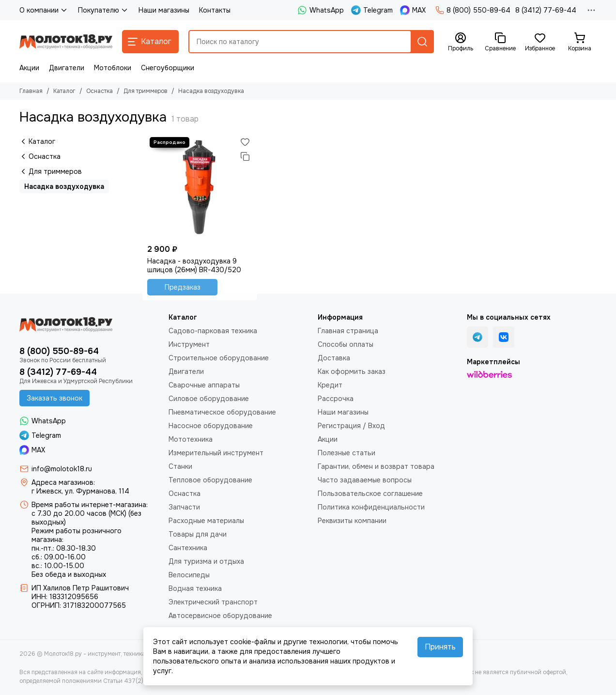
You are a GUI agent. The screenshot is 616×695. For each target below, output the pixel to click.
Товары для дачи (198, 534)
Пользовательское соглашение (370, 494)
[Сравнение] (500, 42)
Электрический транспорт (213, 602)
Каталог (64, 91)
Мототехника (191, 439)
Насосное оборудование (211, 426)
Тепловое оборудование (210, 480)
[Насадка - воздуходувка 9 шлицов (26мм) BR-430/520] (200, 187)
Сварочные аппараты (204, 385)
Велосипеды (189, 575)
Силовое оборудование (209, 399)
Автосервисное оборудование (220, 616)
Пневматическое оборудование (222, 412)
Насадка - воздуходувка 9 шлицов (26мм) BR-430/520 (194, 265)
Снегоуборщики (168, 68)
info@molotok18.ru (62, 469)
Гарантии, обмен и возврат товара (376, 466)
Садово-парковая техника (213, 331)
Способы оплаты (346, 344)
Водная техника (195, 588)
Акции (29, 68)
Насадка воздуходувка (64, 186)
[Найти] (422, 42)
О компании (44, 10)
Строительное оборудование (219, 358)
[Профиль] (461, 42)
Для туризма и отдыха (206, 561)
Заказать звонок (54, 398)
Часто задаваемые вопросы (365, 480)
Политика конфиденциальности (371, 507)
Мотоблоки (113, 68)
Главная (31, 91)
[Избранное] (540, 42)
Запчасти (184, 507)
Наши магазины (164, 10)
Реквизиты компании (352, 521)
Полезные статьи (346, 453)
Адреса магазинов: (63, 482)
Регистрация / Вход (351, 426)
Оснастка (100, 91)
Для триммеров (146, 91)
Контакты (215, 10)
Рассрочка (336, 399)
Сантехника (188, 548)
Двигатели (67, 68)
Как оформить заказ (352, 371)
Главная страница (348, 331)
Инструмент (189, 344)
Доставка (334, 358)
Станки (180, 466)
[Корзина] (580, 42)
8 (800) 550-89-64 (473, 10)
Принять (440, 647)
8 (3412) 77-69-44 (546, 10)
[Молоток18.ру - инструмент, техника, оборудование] (66, 42)
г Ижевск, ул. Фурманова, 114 (80, 491)
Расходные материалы (206, 521)
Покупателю (103, 10)
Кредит (330, 385)
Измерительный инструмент (216, 453)
